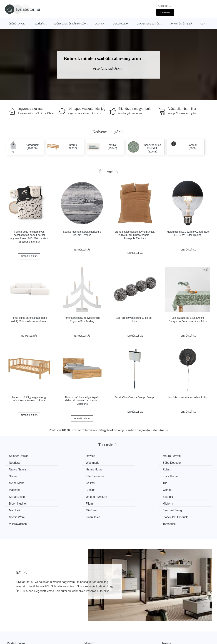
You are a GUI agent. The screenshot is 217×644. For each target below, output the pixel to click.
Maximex (175, 476)
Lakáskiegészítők (148, 24)
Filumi (120, 489)
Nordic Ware (177, 496)
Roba (13, 469)
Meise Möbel (18, 476)
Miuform (174, 489)
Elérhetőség (170, 630)
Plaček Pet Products (75, 503)
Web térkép (92, 630)
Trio (118, 476)
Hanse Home (177, 463)
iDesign (14, 483)
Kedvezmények (17, 638)
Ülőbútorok (17, 24)
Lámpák (100, 24)
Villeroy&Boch (125, 503)
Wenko (67, 483)
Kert (203, 24)
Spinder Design (19, 456)
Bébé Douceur (72, 463)
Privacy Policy (93, 638)
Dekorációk (121, 24)
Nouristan (175, 456)
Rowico (67, 456)
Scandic (15, 489)
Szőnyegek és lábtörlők (70, 24)
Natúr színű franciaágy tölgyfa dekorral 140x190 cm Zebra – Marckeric (82, 401)
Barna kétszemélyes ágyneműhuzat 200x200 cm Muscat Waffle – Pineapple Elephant (135, 235)
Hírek (10, 630)
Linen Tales (17, 503)
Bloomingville (71, 489)
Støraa (67, 469)
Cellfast (67, 476)
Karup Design (124, 483)
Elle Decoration (125, 469)
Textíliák (39, 24)
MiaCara (68, 496)
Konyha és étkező (180, 24)
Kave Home (176, 469)
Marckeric (16, 496)
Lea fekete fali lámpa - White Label (188, 397)
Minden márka (16, 622)
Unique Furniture (180, 483)
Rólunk (167, 622)
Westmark (16, 463)
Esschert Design (126, 496)
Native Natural (125, 463)
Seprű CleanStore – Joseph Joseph (135, 397)
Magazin (90, 622)
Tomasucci (176, 503)
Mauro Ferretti (125, 456)
